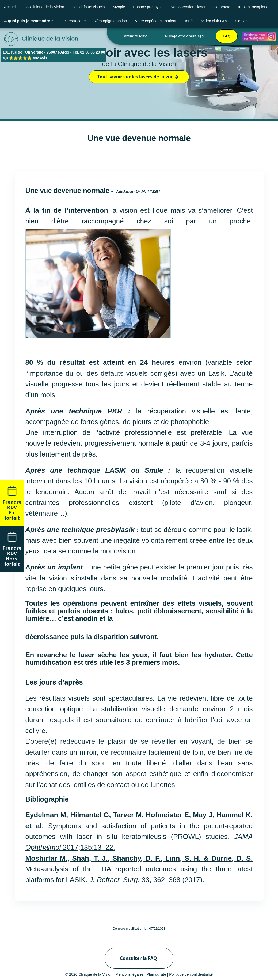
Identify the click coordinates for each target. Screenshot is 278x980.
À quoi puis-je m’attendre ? (29, 21)
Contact (242, 21)
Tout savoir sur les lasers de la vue (138, 77)
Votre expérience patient (155, 21)
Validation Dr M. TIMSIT (138, 191)
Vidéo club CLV (214, 21)
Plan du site (156, 974)
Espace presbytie (148, 7)
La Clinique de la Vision (44, 7)
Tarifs (189, 21)
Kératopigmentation (110, 21)
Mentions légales (129, 974)
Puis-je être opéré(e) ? (185, 36)
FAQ (227, 36)
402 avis (40, 58)
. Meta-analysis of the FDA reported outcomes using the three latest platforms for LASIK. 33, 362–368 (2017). (139, 869)
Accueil (10, 7)
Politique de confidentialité (191, 974)
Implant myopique (253, 7)
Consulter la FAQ (138, 958)
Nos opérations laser (188, 7)
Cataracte (222, 7)
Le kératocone (73, 21)
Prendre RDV (135, 36)
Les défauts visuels (88, 7)
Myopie (119, 7)
